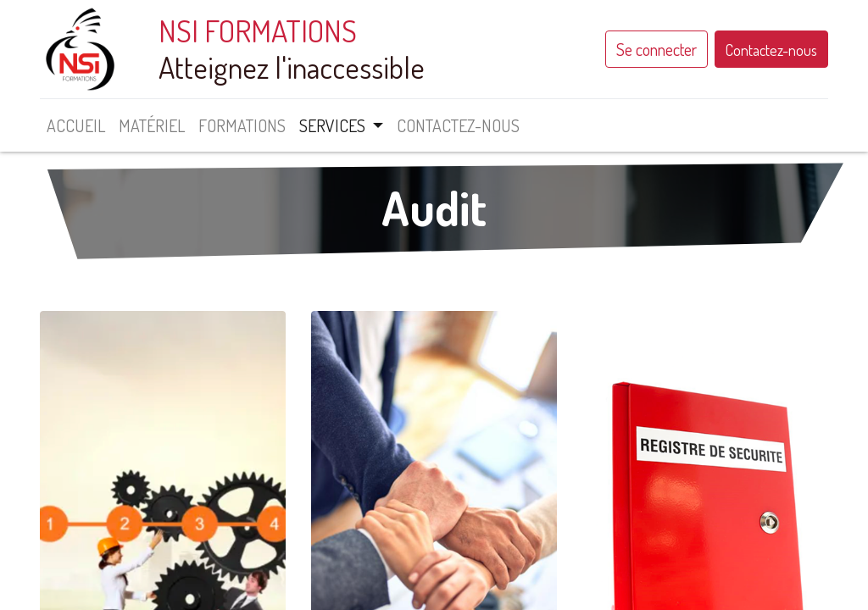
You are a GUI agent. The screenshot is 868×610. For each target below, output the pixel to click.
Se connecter (657, 49)
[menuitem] (76, 125)
